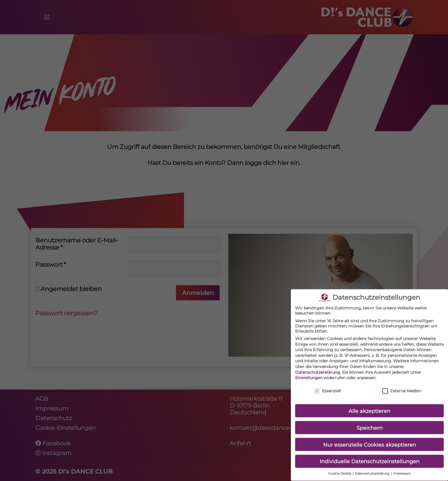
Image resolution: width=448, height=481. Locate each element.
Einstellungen (309, 374)
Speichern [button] (370, 424)
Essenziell (328, 387)
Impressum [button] (402, 470)
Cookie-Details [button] (340, 470)
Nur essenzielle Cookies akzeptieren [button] (370, 441)
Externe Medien (402, 387)
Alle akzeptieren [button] (369, 407)
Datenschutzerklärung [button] (373, 470)
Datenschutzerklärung (318, 368)
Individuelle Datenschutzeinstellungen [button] (370, 458)
